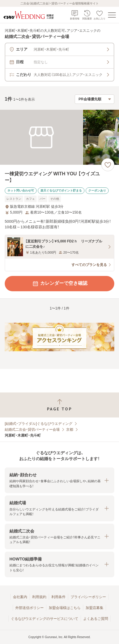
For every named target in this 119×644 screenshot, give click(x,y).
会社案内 (20, 597)
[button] (59, 480)
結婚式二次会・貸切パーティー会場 (32, 430)
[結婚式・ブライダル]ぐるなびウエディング (39, 424)
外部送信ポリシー (30, 608)
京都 (70, 430)
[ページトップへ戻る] (59, 405)
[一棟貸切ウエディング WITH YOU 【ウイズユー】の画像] (59, 137)
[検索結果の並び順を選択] (94, 99)
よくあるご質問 (96, 619)
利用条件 (58, 597)
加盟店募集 (94, 608)
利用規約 (39, 597)
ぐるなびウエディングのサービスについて (45, 619)
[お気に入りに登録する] (108, 165)
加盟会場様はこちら (65, 608)
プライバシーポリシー (88, 597)
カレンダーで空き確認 (60, 284)
